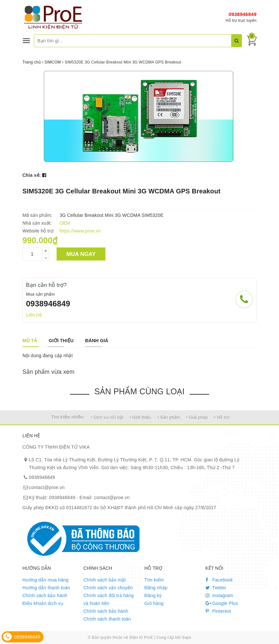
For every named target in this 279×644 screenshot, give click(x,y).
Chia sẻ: (32, 175)
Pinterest (218, 611)
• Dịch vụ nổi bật (107, 417)
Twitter (216, 588)
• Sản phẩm (169, 417)
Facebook (219, 580)
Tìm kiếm (154, 580)
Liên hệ (34, 315)
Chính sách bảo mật (105, 580)
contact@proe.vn (47, 487)
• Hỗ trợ (222, 417)
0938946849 (243, 14)
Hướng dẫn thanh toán (46, 588)
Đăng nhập (156, 588)
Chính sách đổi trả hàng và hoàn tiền (109, 599)
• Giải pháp (197, 417)
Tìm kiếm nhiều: (68, 417)
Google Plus (222, 603)
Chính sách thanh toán (107, 619)
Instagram (219, 595)
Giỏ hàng (154, 603)
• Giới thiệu (140, 417)
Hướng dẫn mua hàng (46, 580)
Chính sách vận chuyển (108, 588)
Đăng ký (153, 595)
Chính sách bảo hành (45, 595)
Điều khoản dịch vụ (43, 603)
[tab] (30, 341)
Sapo (186, 637)
